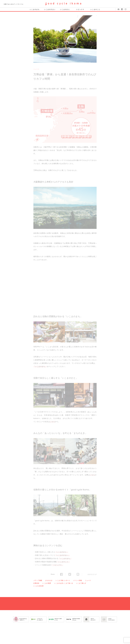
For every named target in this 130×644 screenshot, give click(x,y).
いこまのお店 (58, 583)
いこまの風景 (47, 583)
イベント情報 (78, 580)
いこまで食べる (68, 583)
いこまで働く (60, 580)
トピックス (80, 9)
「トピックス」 (57, 565)
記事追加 (36, 583)
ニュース (36, 69)
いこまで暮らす (81, 583)
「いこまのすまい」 (62, 555)
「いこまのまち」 (40, 366)
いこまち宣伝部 (38, 586)
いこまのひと (65, 9)
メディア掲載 (38, 580)
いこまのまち (35, 9)
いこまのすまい (50, 9)
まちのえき (49, 580)
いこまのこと (95, 9)
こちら (52, 422)
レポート (67, 580)
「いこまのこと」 (63, 562)
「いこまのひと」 (62, 552)
